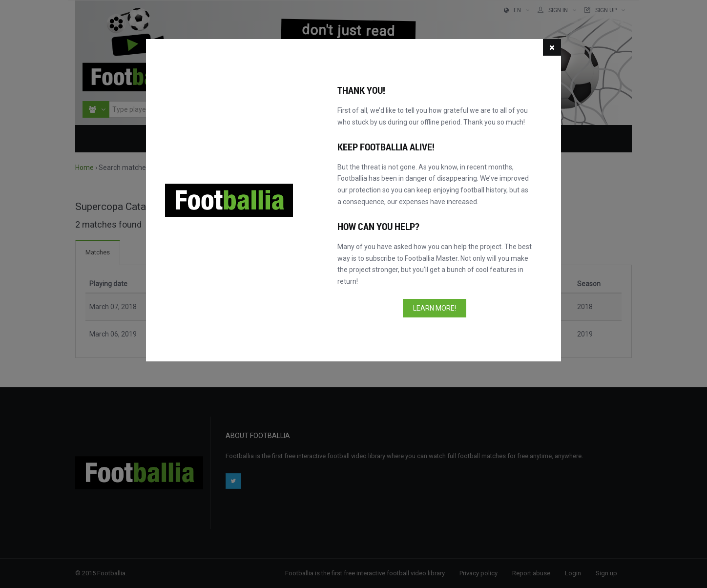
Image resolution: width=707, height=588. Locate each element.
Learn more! (435, 308)
